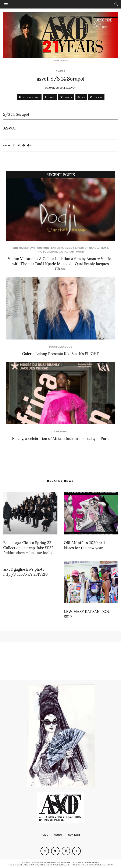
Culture (43, 248)
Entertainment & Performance (75, 248)
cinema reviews (24, 248)
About (58, 835)
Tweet (61, 71)
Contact (74, 835)
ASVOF (72, 88)
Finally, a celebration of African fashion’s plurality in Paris (61, 438)
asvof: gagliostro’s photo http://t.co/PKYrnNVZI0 (25, 571)
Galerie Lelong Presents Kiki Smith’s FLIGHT (61, 353)
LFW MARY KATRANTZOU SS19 (87, 614)
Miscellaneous (61, 347)
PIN (81, 97)
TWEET (66, 97)
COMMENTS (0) (29, 97)
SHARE (50, 97)
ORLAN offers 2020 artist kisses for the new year (86, 545)
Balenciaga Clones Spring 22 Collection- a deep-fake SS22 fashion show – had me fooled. (29, 547)
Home (44, 835)
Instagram (66, 252)
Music (80, 252)
